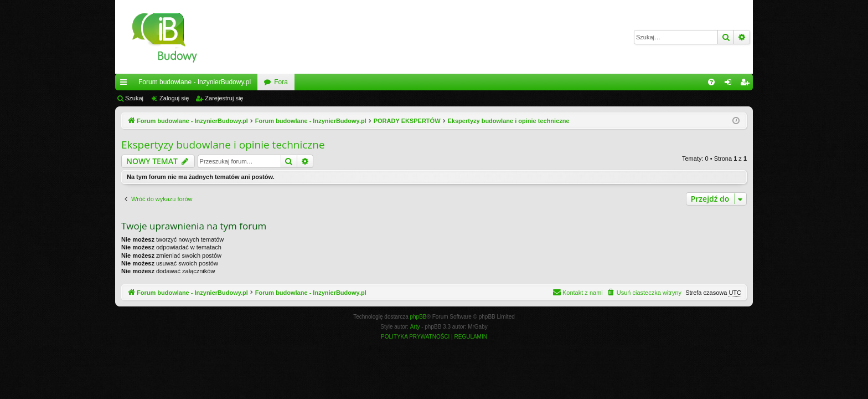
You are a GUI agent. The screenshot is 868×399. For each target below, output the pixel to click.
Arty (415, 327)
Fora (281, 82)
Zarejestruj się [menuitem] (747, 84)
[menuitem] (711, 82)
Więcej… (126, 84)
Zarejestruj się (224, 98)
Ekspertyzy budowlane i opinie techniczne (223, 145)
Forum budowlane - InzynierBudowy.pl (195, 82)
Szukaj (134, 98)
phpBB (418, 317)
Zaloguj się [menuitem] (730, 84)
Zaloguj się (174, 98)
